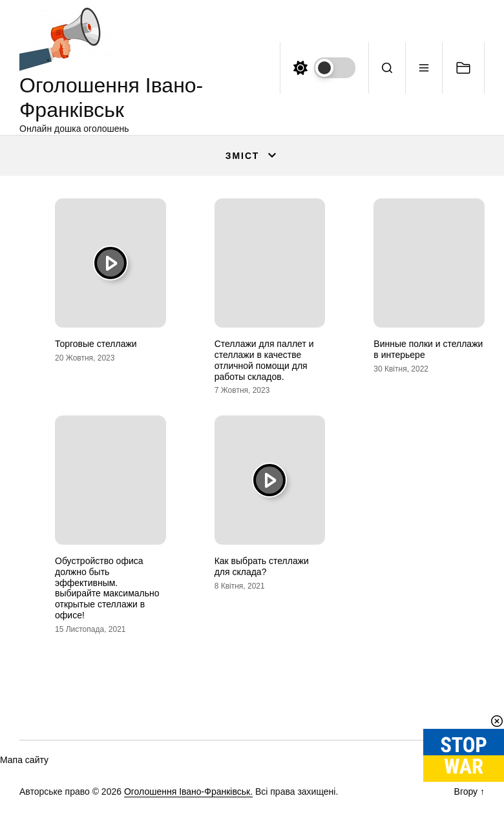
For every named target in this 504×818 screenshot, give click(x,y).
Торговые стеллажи (96, 344)
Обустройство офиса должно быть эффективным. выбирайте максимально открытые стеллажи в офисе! (107, 588)
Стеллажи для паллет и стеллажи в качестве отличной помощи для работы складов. (264, 360)
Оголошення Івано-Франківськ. (188, 792)
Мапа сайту (24, 760)
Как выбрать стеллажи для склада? (262, 566)
